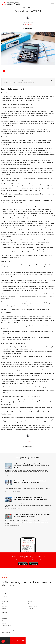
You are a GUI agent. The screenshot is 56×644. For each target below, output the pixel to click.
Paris (29, 604)
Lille (29, 597)
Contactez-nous (7, 626)
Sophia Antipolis (32, 606)
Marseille (30, 599)
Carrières (5, 623)
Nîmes (4, 604)
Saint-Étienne (6, 606)
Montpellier (5, 601)
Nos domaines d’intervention (10, 616)
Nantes (30, 601)
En (8, 641)
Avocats (4, 618)
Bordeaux (5, 597)
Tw (23, 641)
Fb (13, 641)
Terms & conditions (7, 632)
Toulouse (30, 609)
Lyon (3, 599)
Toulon (4, 609)
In (18, 641)
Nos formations (6, 621)
